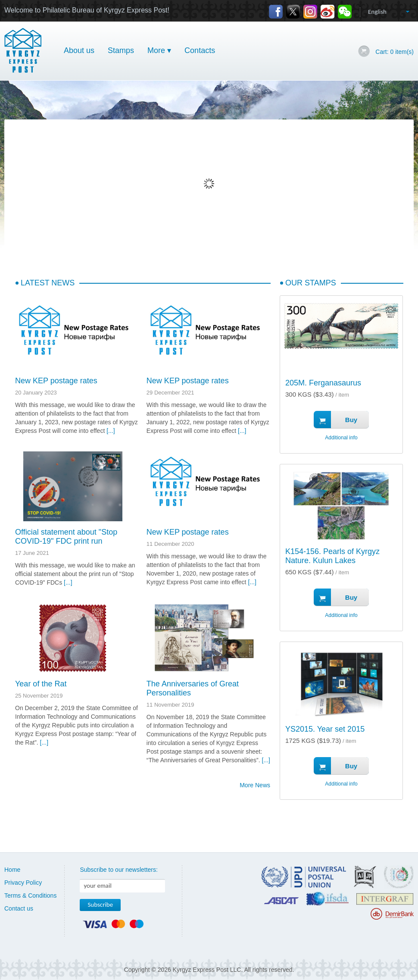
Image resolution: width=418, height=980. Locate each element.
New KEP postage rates (56, 381)
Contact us (19, 908)
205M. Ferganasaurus (323, 383)
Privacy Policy (23, 883)
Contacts (200, 50)
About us (79, 50)
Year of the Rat (41, 684)
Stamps (121, 50)
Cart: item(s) (395, 52)
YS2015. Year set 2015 (325, 729)
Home (12, 870)
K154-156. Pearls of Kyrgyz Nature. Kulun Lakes (332, 556)
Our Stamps (311, 283)
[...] (111, 431)
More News (255, 785)
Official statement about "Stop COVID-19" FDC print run (66, 537)
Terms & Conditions (30, 895)
